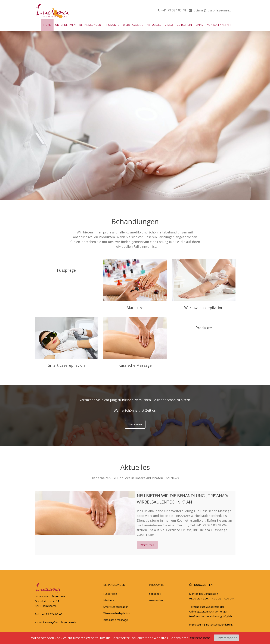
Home (47, 25)
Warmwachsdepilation (186, 308)
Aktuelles (154, 25)
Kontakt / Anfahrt (220, 25)
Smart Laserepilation (49, 365)
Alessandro (156, 600)
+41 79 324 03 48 (172, 10)
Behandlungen (90, 25)
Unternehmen (65, 25)
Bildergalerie (133, 25)
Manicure (118, 308)
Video (169, 25)
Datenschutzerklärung (219, 624)
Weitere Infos (200, 638)
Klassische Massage (116, 620)
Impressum (196, 624)
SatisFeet (155, 594)
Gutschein (184, 25)
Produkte (112, 25)
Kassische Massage (118, 365)
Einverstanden (226, 638)
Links (199, 25)
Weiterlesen (135, 424)
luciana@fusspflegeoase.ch (211, 10)
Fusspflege (49, 270)
